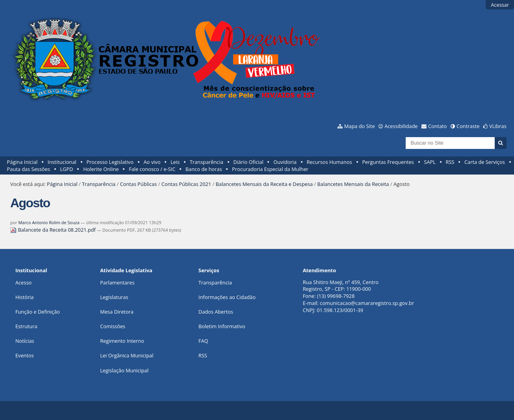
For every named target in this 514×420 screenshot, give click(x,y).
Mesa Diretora (117, 312)
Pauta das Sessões (29, 169)
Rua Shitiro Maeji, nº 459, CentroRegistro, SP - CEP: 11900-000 (341, 286)
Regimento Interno (122, 341)
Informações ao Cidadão (227, 297)
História (25, 297)
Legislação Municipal (124, 370)
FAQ (203, 341)
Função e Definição (38, 312)
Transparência (207, 162)
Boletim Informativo (222, 326)
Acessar (500, 5)
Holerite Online (101, 169)
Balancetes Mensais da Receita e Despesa (264, 184)
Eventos (25, 355)
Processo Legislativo (110, 162)
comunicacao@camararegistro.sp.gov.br (367, 303)
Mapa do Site (360, 126)
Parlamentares (117, 282)
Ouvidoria (285, 162)
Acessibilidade (401, 126)
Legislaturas (114, 297)
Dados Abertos (216, 312)
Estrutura (26, 326)
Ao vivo (152, 162)
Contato (438, 126)
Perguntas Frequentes (388, 162)
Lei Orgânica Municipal (127, 355)
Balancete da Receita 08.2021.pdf (54, 230)
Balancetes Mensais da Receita (353, 184)
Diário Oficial (248, 162)
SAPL (430, 162)
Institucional (62, 162)
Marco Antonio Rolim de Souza (49, 222)
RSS (450, 162)
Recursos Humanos (329, 162)
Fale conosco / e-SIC (152, 169)
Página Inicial (22, 162)
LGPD (67, 169)
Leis (175, 162)
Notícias (25, 341)
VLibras (498, 126)
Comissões (113, 326)
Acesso (23, 282)
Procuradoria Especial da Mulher (270, 169)
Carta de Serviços (485, 162)
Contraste (468, 126)
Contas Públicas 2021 (186, 184)
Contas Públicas (138, 184)
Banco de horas (204, 169)
